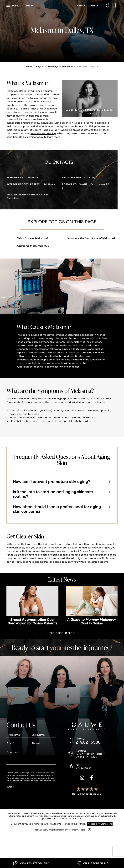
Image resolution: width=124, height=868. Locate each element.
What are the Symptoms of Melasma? (91, 238)
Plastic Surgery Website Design (49, 830)
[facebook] (92, 778)
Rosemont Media (77, 830)
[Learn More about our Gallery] (31, 863)
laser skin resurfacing (43, 133)
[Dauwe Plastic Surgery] (87, 726)
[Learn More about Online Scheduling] (93, 863)
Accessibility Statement (100, 824)
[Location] (108, 5)
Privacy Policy (79, 824)
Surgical (40, 66)
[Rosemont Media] (89, 830)
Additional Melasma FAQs (33, 246)
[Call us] (115, 5)
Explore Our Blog (62, 633)
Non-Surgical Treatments (60, 66)
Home (29, 66)
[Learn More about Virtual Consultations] (88, 5)
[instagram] (82, 778)
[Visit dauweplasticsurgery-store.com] (29, 5)
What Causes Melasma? (33, 238)
